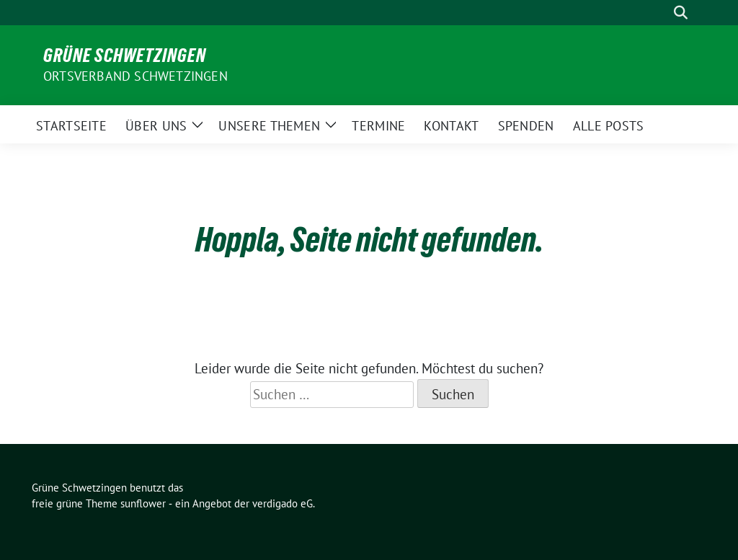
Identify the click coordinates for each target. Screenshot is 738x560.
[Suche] (660, 13)
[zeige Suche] (681, 13)
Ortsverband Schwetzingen (135, 76)
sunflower (143, 503)
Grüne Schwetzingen (125, 55)
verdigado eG (283, 503)
